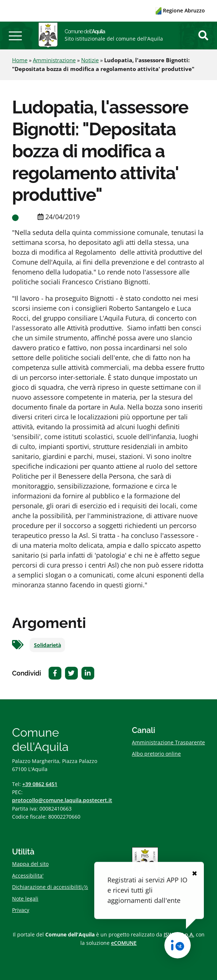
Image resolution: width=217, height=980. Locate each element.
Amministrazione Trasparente (168, 742)
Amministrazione (54, 60)
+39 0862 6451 (40, 784)
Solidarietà (47, 645)
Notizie (90, 60)
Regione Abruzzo (180, 10)
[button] (15, 35)
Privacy (21, 910)
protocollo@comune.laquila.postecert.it (62, 800)
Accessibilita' (28, 876)
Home (20, 60)
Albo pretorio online (156, 754)
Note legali (25, 899)
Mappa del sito (30, 864)
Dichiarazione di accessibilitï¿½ (50, 887)
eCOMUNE (124, 943)
